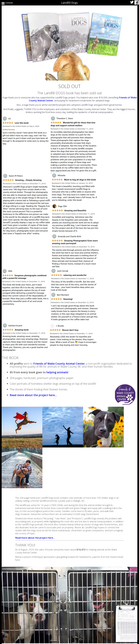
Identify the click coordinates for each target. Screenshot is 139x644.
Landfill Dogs (69, 3)
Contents (9, 3)
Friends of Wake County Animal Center (59, 364)
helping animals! (57, 372)
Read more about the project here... (33, 395)
